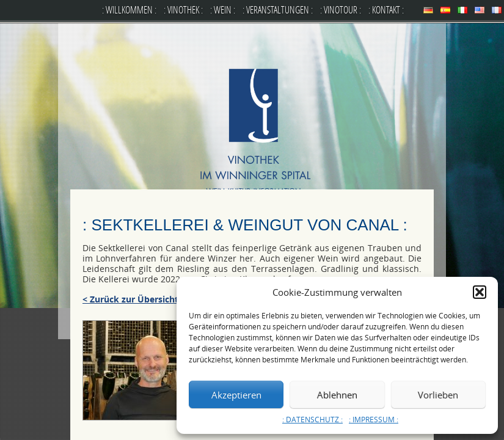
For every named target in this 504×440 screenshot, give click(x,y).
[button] (480, 292)
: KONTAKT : (386, 9)
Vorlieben (438, 395)
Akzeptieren (236, 395)
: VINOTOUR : (341, 9)
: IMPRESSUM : (374, 420)
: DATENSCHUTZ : (312, 420)
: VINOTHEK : (183, 9)
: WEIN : (223, 9)
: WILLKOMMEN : (129, 9)
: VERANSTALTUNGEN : (278, 9)
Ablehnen (337, 395)
